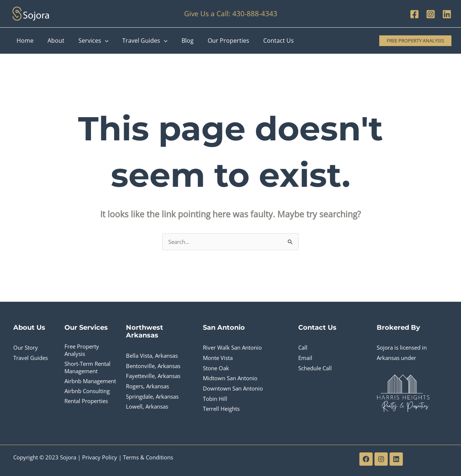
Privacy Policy (100, 457)
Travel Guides (138, 41)
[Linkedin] (447, 14)
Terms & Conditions (148, 457)
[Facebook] (414, 14)
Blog (178, 41)
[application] (99, 41)
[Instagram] (431, 14)
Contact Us (264, 41)
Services (88, 41)
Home (24, 41)
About (53, 41)
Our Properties (216, 41)
